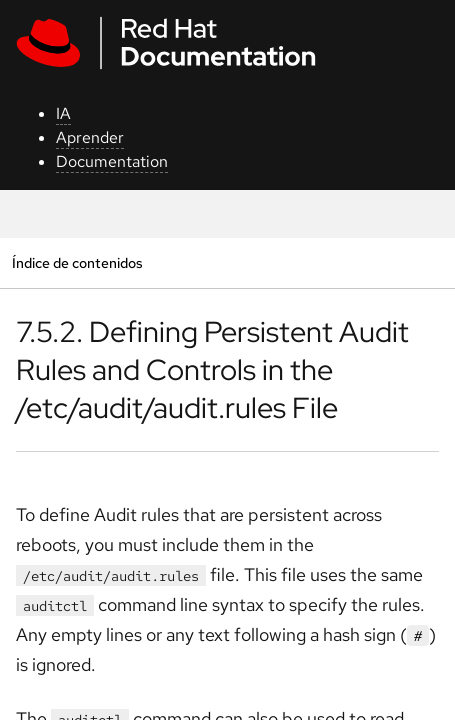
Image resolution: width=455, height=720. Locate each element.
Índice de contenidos (77, 262)
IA (63, 113)
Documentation (112, 161)
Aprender (90, 137)
